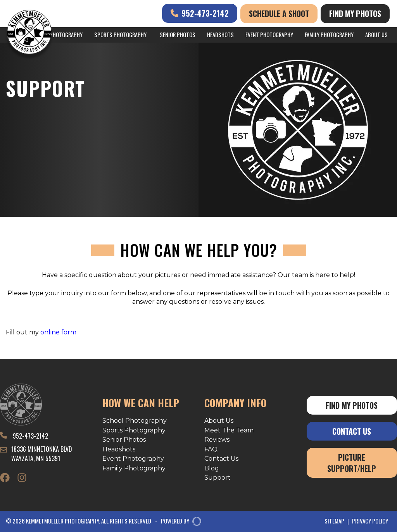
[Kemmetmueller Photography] (29, 33)
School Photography (135, 421)
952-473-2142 (200, 13)
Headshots (220, 35)
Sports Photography (120, 35)
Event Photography (269, 35)
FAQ (211, 449)
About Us (376, 35)
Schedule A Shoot (279, 14)
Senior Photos (178, 35)
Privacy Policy (370, 521)
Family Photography (329, 35)
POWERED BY (178, 521)
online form (58, 332)
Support (217, 478)
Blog (212, 468)
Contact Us (221, 459)
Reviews (217, 440)
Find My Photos (355, 14)
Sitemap (334, 521)
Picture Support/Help (352, 463)
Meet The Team (229, 430)
